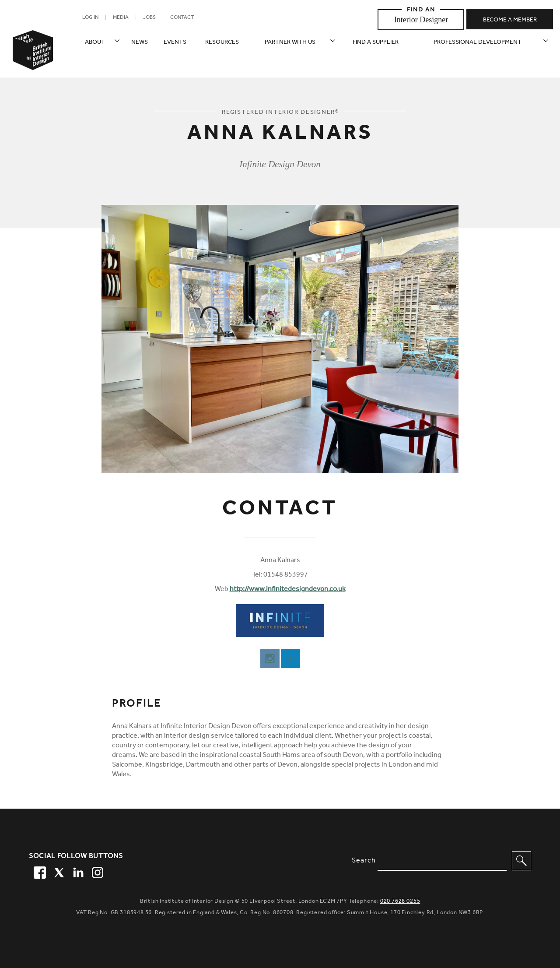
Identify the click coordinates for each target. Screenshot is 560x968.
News (140, 43)
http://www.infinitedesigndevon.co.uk (288, 590)
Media (121, 18)
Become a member (510, 21)
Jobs (149, 18)
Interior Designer (421, 20)
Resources (222, 43)
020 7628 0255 (400, 902)
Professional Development (478, 43)
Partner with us (290, 43)
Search (364, 861)
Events (175, 43)
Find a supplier (376, 43)
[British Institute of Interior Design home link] (33, 62)
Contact (182, 18)
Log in (90, 18)
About (95, 43)
